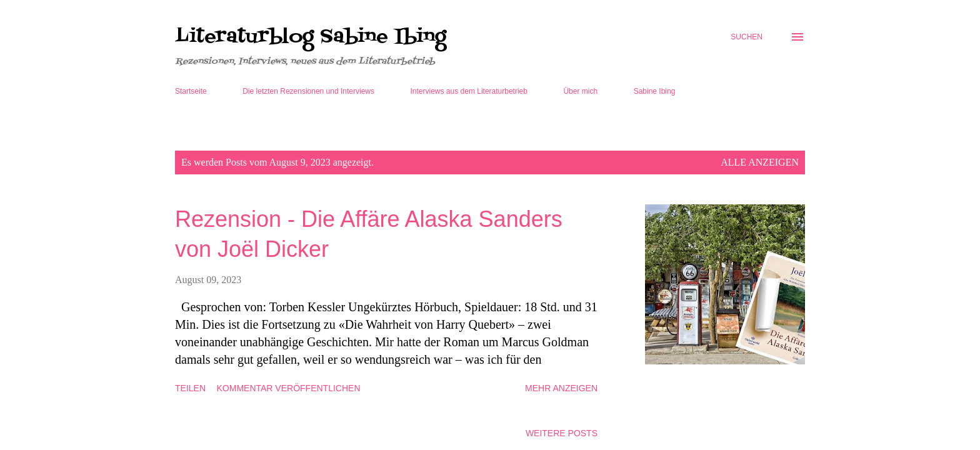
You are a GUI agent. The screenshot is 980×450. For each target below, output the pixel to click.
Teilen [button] (190, 388)
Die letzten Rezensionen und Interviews (308, 91)
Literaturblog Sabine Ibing (311, 37)
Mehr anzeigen (561, 388)
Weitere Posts (562, 433)
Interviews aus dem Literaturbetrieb (469, 91)
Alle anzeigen (760, 162)
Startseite (191, 91)
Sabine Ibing (655, 91)
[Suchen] (747, 37)
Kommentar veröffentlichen (289, 388)
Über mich (580, 91)
